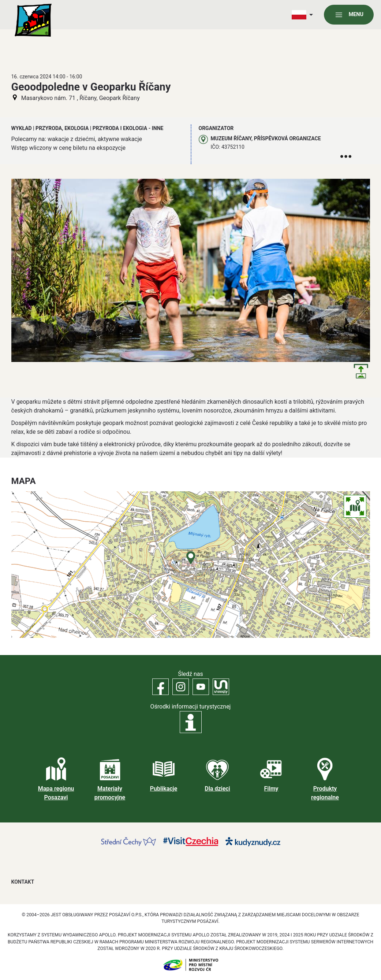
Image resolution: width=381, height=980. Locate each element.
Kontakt (23, 882)
